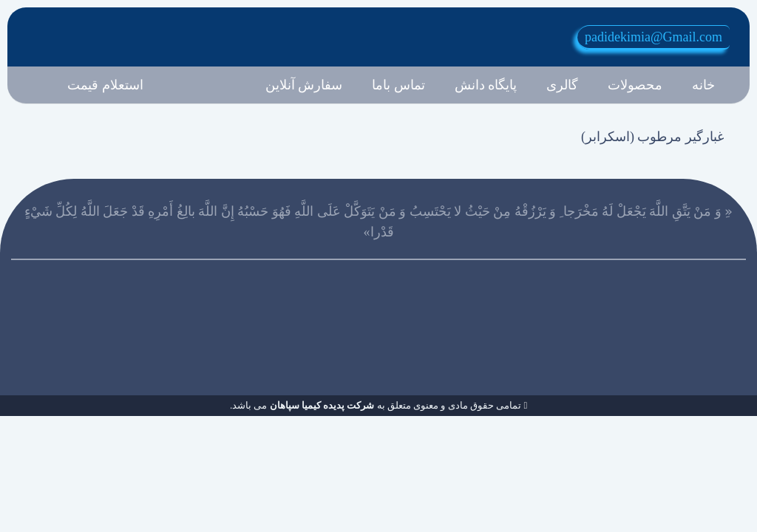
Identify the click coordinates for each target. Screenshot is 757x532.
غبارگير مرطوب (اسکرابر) (652, 137)
